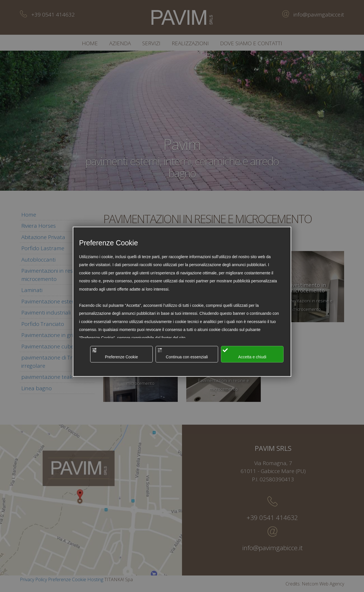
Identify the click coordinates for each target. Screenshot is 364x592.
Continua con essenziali (183, 353)
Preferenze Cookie (115, 353)
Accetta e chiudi (244, 353)
